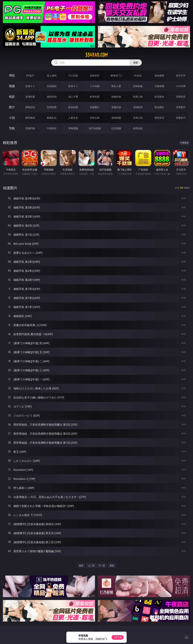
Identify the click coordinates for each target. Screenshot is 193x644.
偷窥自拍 (30, 107)
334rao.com (96, 55)
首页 (81, 566)
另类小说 (138, 118)
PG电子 (30, 76)
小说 (12, 118)
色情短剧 (138, 128)
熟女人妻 (116, 86)
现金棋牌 (159, 76)
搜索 (136, 63)
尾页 (112, 566)
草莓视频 (73, 128)
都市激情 (30, 118)
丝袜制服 (138, 86)
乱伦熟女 (159, 97)
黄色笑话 (159, 118)
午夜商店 (52, 128)
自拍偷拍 (52, 86)
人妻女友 (73, 118)
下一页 (102, 566)
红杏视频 (116, 128)
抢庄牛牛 (181, 76)
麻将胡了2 (116, 76)
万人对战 (73, 76)
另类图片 (181, 107)
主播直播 (159, 86)
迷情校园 (116, 118)
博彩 (12, 75)
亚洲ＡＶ (30, 86)
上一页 (91, 566)
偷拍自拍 (52, 97)
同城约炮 (30, 128)
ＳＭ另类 (181, 86)
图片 (12, 107)
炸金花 (138, 76)
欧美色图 (73, 107)
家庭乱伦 (52, 118)
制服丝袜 (116, 97)
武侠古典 (95, 118)
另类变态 (181, 97)
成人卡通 (73, 97)
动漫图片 (95, 107)
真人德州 (52, 76)
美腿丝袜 (116, 107)
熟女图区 (159, 107)
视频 (12, 86)
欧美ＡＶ (73, 86)
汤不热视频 (95, 128)
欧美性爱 (95, 97)
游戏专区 (95, 76)
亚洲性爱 (30, 97)
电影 (12, 97)
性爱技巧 (181, 118)
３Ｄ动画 (95, 86)
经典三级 (138, 97)
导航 (12, 128)
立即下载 (118, 637)
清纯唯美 (138, 107)
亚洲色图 (52, 107)
